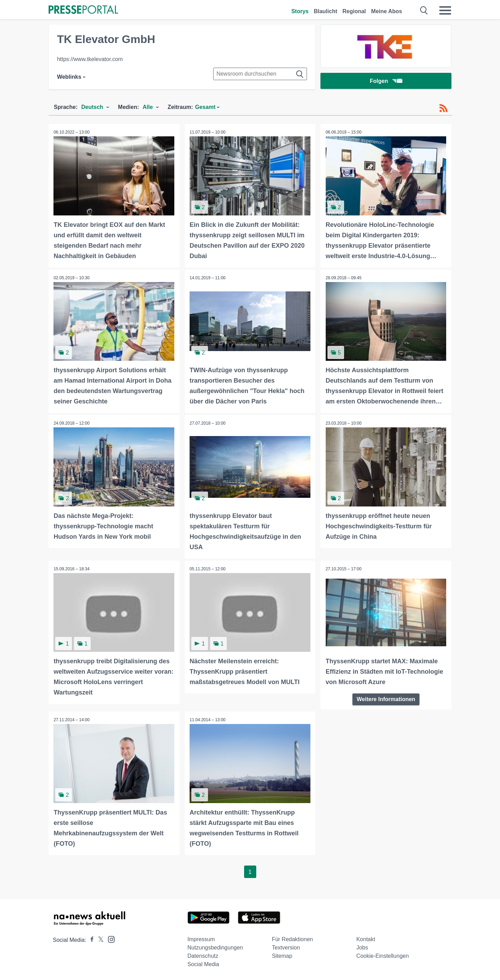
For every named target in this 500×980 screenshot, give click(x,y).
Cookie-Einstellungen (382, 955)
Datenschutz (203, 955)
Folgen (386, 81)
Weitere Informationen (386, 698)
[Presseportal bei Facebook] (90, 939)
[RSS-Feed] (443, 108)
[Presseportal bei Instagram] (109, 938)
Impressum (201, 938)
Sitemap (282, 955)
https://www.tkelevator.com (90, 59)
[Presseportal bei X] (99, 939)
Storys (300, 11)
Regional (354, 11)
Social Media (203, 963)
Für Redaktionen (292, 938)
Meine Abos (387, 11)
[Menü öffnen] (445, 10)
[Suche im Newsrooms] (260, 74)
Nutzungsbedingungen (215, 947)
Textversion (286, 947)
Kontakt (366, 938)
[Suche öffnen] (424, 10)
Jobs (362, 947)
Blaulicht (326, 11)
